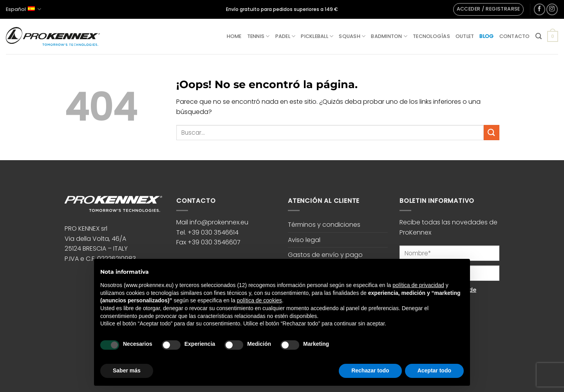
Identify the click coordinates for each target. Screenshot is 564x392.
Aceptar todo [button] (434, 370)
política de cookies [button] (259, 300)
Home (234, 36)
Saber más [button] (127, 370)
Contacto (515, 36)
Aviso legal (304, 240)
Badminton (389, 36)
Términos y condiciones (324, 225)
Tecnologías (431, 36)
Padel (286, 36)
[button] (488, 9)
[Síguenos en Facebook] (540, 9)
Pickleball (317, 36)
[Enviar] (492, 133)
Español (23, 9)
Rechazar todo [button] (370, 370)
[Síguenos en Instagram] (552, 9)
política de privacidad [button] (418, 285)
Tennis (258, 36)
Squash (352, 36)
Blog (486, 36)
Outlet (465, 36)
